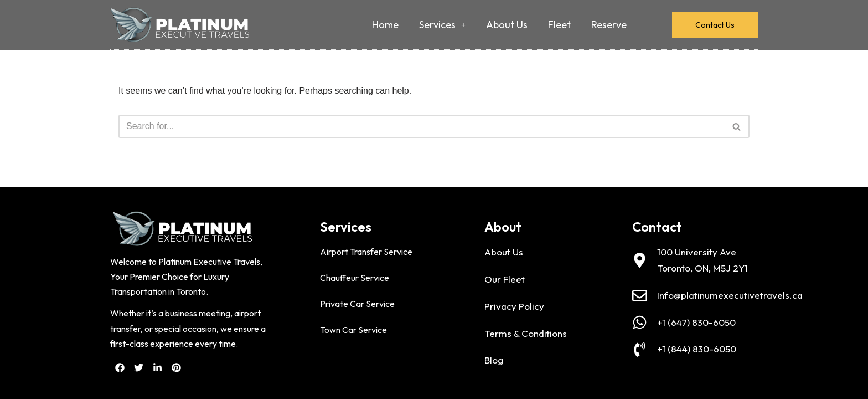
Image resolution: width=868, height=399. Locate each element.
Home (385, 25)
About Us (507, 25)
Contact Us (715, 25)
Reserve (609, 25)
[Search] (422, 126)
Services (442, 25)
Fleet (559, 25)
